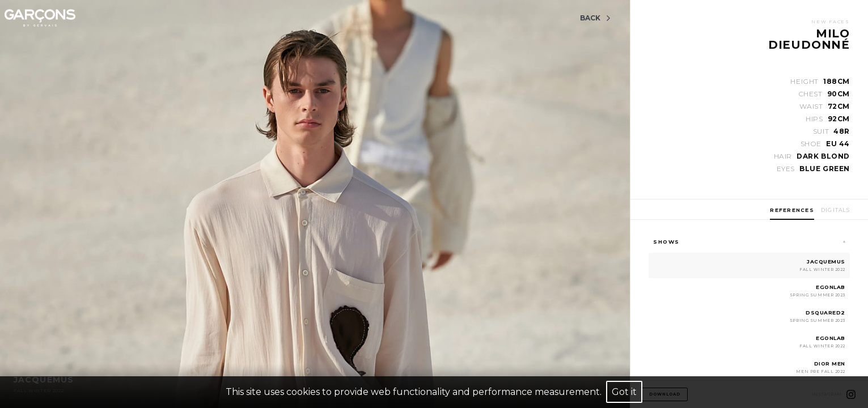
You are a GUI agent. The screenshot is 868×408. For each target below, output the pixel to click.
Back (596, 18)
